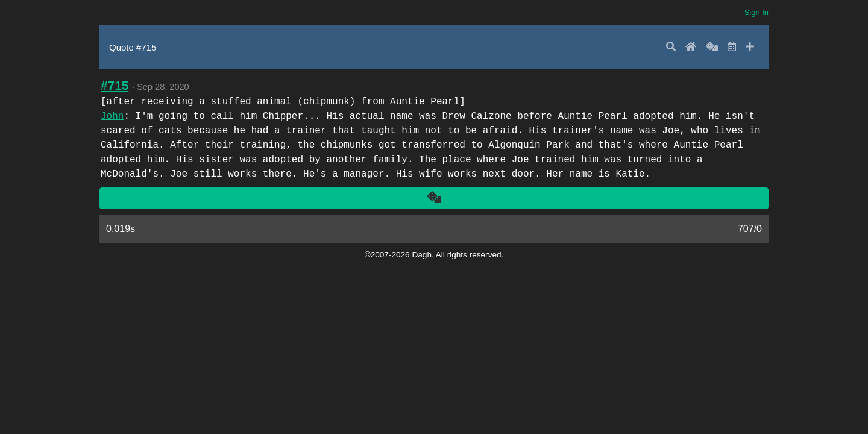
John (112, 116)
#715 (115, 85)
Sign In (756, 12)
